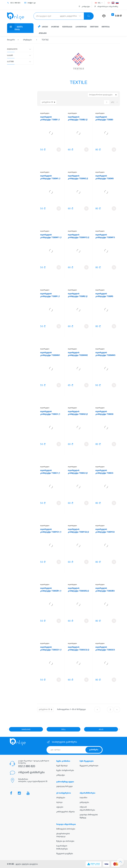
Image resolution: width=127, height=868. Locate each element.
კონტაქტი (43, 33)
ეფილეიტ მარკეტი (64, 786)
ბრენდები (55, 27)
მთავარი (11, 40)
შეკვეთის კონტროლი (89, 766)
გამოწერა (94, 750)
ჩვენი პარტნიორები (65, 770)
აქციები (45, 27)
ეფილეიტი (94, 27)
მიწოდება (106, 27)
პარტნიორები (81, 27)
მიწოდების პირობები (66, 829)
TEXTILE (45, 40)
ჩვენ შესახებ (67, 27)
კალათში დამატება (59, 150)
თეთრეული (45, 113)
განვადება (84, 802)
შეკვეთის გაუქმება (65, 854)
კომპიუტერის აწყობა (66, 812)
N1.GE (11, 864)
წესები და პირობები (65, 841)
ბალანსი (83, 798)
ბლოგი (59, 802)
